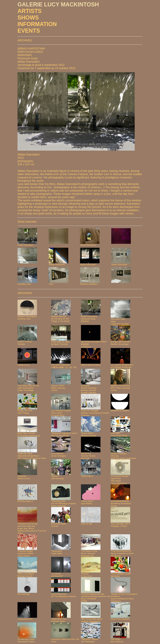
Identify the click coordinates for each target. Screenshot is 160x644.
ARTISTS (30, 11)
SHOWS (28, 18)
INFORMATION (37, 24)
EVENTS (29, 31)
